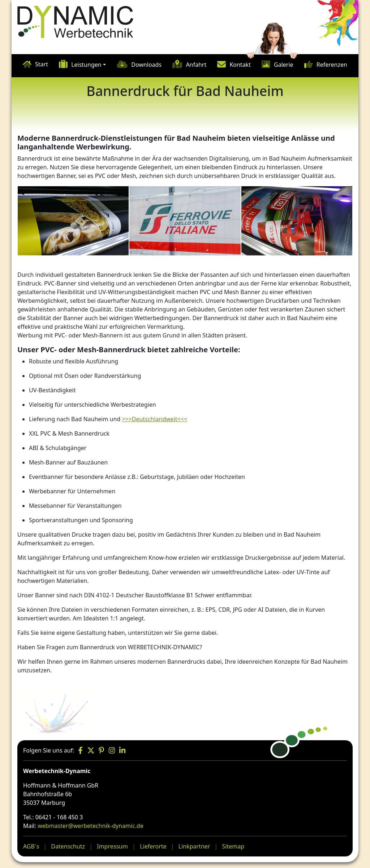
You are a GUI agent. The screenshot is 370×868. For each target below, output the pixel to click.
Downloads (146, 65)
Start (42, 64)
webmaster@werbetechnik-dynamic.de (91, 826)
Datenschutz (68, 846)
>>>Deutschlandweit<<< (154, 419)
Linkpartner (194, 846)
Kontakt (240, 65)
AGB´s (31, 846)
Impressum (112, 846)
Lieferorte (153, 846)
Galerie (284, 65)
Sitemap (233, 846)
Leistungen (86, 65)
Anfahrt (196, 65)
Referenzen (332, 65)
